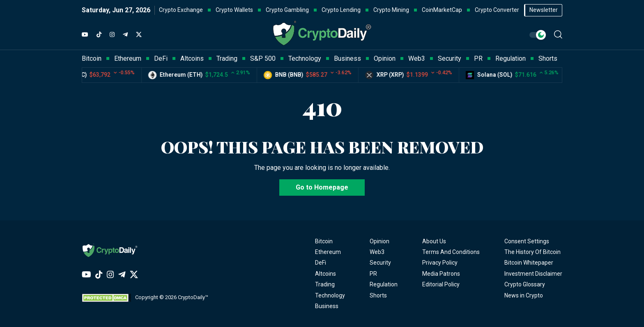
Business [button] (347, 58)
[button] (558, 34)
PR (373, 274)
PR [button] (478, 58)
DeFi (321, 263)
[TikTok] (99, 35)
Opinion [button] (385, 58)
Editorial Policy (441, 284)
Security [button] (450, 58)
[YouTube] (85, 35)
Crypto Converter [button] (497, 10)
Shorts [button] (548, 58)
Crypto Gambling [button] (287, 10)
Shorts (378, 295)
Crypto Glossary (525, 284)
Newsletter (544, 10)
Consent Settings (527, 241)
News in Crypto (524, 295)
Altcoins (325, 274)
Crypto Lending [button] (341, 10)
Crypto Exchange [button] (181, 10)
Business (327, 306)
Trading (325, 284)
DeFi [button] (161, 58)
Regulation (384, 284)
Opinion (379, 241)
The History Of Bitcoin (532, 252)
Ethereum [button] (128, 58)
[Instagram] (112, 35)
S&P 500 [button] (263, 58)
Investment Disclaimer (533, 274)
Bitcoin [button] (92, 58)
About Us (434, 241)
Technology (330, 295)
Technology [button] (305, 58)
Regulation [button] (511, 58)
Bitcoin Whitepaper (529, 263)
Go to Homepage (322, 187)
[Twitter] (139, 35)
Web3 (377, 252)
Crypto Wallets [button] (234, 10)
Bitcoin (324, 241)
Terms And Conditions (451, 252)
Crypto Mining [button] (391, 10)
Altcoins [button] (192, 58)
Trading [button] (227, 58)
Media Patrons (441, 274)
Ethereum (328, 252)
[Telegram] (125, 35)
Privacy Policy (440, 263)
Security (380, 263)
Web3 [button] (417, 58)
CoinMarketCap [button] (442, 10)
